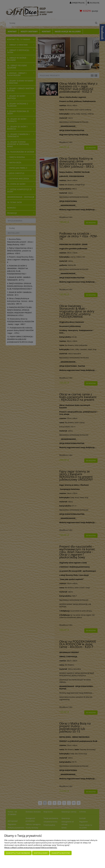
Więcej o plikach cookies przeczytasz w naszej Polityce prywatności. (31, 847)
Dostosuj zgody (41, 853)
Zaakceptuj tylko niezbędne (18, 853)
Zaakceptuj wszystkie (61, 853)
